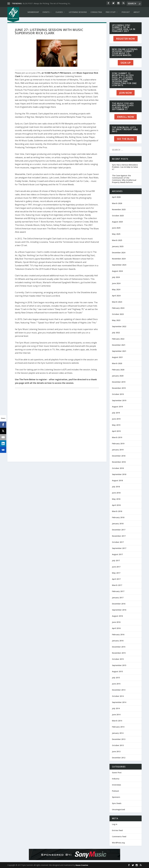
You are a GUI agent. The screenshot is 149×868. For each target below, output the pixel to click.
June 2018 (116, 493)
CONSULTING (96, 12)
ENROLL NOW (126, 117)
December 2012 (119, 758)
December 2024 (119, 253)
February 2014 (118, 727)
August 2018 (117, 480)
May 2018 (116, 499)
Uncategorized (118, 809)
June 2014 (116, 715)
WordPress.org (118, 843)
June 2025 (116, 228)
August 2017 (117, 554)
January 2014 (118, 733)
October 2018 (118, 468)
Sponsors (116, 797)
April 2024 (116, 296)
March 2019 (117, 437)
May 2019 (116, 425)
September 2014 (119, 702)
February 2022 (118, 339)
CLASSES (59, 12)
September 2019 (119, 400)
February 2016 (118, 635)
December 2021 (119, 345)
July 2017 (116, 560)
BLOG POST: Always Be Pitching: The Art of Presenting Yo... (47, 3)
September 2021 (119, 351)
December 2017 (119, 530)
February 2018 (118, 517)
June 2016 (116, 622)
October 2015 (118, 659)
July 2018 (116, 487)
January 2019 (118, 450)
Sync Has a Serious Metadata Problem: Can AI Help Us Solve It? (125, 167)
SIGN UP (126, 63)
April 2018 (116, 505)
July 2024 (116, 277)
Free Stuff (111, 12)
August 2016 (117, 616)
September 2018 (119, 474)
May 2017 (116, 573)
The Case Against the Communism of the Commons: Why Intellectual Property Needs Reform (124, 179)
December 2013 (119, 739)
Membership (33, 12)
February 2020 (118, 370)
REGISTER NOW (125, 39)
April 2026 (116, 197)
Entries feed (117, 830)
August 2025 (117, 222)
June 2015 (116, 684)
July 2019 (116, 413)
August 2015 (117, 671)
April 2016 (116, 628)
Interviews (116, 785)
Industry (116, 779)
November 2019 (119, 388)
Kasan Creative (82, 865)
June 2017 (116, 567)
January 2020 (118, 376)
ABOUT (137, 12)
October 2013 (118, 745)
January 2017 (118, 598)
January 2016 (118, 641)
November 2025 (119, 209)
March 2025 (117, 240)
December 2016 (119, 604)
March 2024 (117, 302)
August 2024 (117, 271)
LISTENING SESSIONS (78, 12)
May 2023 (116, 320)
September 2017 (119, 548)
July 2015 (116, 678)
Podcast (116, 791)
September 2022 (119, 326)
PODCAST (126, 12)
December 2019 (119, 382)
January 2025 (118, 246)
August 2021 (117, 357)
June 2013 (116, 751)
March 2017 (117, 585)
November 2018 (119, 462)
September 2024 (119, 265)
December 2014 (119, 690)
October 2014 (118, 696)
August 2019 (117, 407)
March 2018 (117, 511)
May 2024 (116, 289)
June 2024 (116, 283)
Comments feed (119, 837)
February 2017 (118, 591)
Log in (115, 824)
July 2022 (116, 333)
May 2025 (116, 234)
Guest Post (117, 773)
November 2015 (119, 653)
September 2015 (119, 665)
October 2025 (118, 216)
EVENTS (46, 12)
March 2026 (117, 203)
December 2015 (119, 647)
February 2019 (118, 444)
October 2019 (118, 394)
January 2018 (118, 524)
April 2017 (116, 579)
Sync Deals (117, 803)
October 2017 (118, 542)
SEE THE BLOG (125, 139)
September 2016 (119, 610)
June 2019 (116, 419)
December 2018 (119, 456)
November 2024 (119, 259)
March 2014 (117, 721)
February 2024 (118, 308)
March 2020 (117, 363)
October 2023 (118, 314)
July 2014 (116, 708)
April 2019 (116, 431)
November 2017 (119, 536)
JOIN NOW (126, 93)
